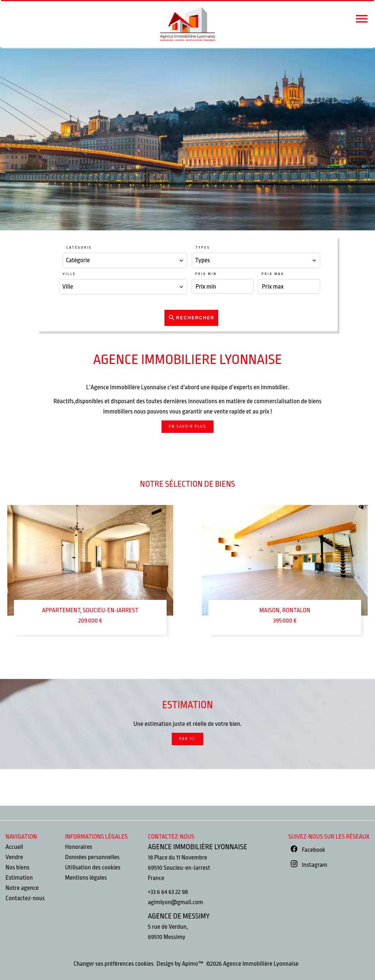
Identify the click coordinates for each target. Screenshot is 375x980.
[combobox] (125, 260)
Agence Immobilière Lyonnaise (198, 847)
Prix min (206, 274)
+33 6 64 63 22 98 (168, 892)
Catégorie (79, 248)
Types (203, 248)
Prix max (273, 274)
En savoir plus (187, 426)
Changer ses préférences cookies (114, 964)
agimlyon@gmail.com (176, 902)
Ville (69, 274)
